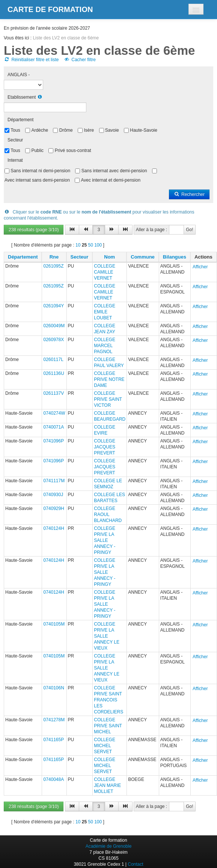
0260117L (53, 360)
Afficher (200, 267)
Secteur (15, 140)
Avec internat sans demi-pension (37, 180)
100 (98, 245)
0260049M (54, 326)
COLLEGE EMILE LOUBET (105, 312)
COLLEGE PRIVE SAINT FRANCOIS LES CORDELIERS (108, 700)
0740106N (53, 688)
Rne (54, 257)
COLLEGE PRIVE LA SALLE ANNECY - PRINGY (105, 540)
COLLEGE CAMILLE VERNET (105, 272)
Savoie (112, 130)
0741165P (53, 740)
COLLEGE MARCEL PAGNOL (105, 346)
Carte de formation (50, 9)
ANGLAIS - (19, 75)
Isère (89, 130)
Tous (15, 130)
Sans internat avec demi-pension (114, 171)
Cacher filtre (80, 60)
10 (78, 245)
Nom (109, 257)
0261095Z (53, 266)
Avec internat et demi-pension (111, 180)
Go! (189, 230)
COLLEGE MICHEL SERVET (105, 746)
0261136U (53, 373)
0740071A (53, 427)
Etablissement (22, 97)
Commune (143, 257)
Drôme (66, 130)
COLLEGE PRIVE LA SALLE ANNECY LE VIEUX (107, 636)
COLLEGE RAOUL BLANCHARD (108, 514)
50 (90, 245)
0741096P (53, 441)
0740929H (53, 508)
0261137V (53, 393)
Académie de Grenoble (109, 846)
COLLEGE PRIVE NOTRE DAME (109, 379)
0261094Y (53, 306)
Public (37, 150)
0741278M (54, 720)
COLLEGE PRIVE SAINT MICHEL (108, 726)
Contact (135, 864)
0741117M (54, 481)
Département (20, 120)
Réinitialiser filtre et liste (31, 60)
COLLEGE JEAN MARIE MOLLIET (107, 785)
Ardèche (40, 130)
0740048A (53, 779)
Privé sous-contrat (73, 150)
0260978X (53, 340)
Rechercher (189, 194)
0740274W (54, 413)
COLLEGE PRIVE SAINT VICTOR (108, 399)
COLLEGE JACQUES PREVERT (105, 447)
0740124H (53, 528)
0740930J (53, 495)
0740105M (54, 624)
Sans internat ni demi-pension (40, 171)
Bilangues (175, 257)
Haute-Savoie (144, 130)
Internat (15, 160)
